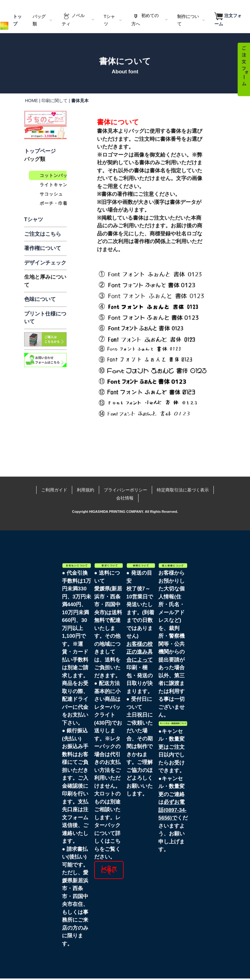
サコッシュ (51, 205)
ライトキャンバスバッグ (65, 195)
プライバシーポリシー (125, 475)
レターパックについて (109, 855)
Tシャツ (34, 230)
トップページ (40, 162)
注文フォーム (228, 30)
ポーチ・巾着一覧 (58, 214)
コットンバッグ (56, 186)
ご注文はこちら (43, 245)
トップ (17, 31)
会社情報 (125, 483)
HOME (32, 111)
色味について (40, 310)
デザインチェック (45, 274)
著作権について (43, 259)
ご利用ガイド (54, 475)
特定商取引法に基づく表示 (183, 475)
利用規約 (86, 475)
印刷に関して (55, 111)
